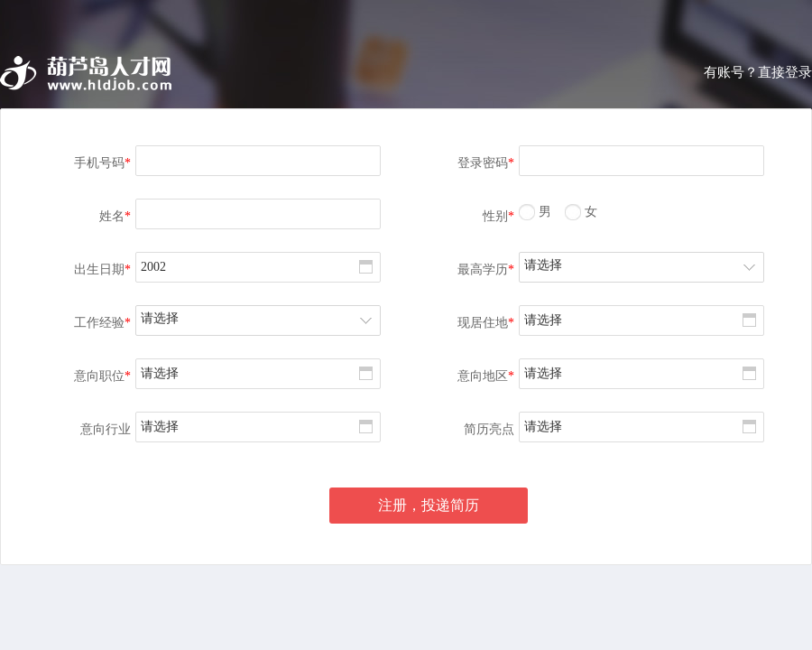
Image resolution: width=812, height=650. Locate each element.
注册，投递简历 (429, 505)
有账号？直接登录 (758, 72)
